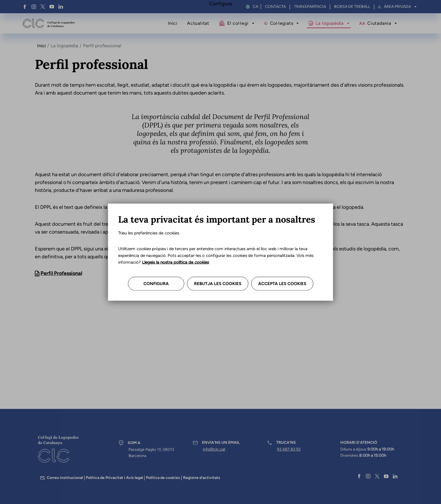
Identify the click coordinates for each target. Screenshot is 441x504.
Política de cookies (163, 478)
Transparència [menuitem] (310, 7)
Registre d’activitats (202, 478)
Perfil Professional (61, 273)
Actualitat (198, 23)
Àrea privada (397, 7)
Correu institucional (65, 478)
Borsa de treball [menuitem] (352, 7)
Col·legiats (282, 23)
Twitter (43, 7)
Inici (173, 23)
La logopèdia (329, 23)
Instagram (34, 7)
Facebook (25, 7)
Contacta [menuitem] (275, 7)
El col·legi (238, 23)
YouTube (52, 7)
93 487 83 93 (289, 449)
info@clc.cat (214, 449)
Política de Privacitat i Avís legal (114, 478)
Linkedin (61, 7)
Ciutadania (379, 23)
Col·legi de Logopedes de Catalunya (49, 23)
